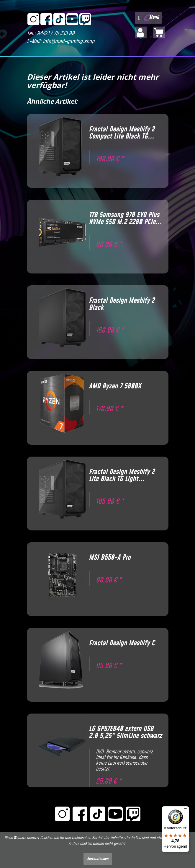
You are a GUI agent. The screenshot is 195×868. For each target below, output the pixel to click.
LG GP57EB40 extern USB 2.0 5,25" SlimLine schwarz (125, 732)
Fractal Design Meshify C (122, 643)
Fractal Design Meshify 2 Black (122, 304)
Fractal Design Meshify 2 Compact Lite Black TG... (122, 133)
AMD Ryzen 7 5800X (115, 386)
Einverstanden (98, 859)
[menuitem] (148, 18)
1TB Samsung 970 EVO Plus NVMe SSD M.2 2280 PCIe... (125, 219)
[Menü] (186, 810)
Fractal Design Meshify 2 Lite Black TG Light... (122, 475)
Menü (149, 17)
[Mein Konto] (141, 32)
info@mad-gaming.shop (69, 41)
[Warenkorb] (159, 32)
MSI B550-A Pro (110, 558)
